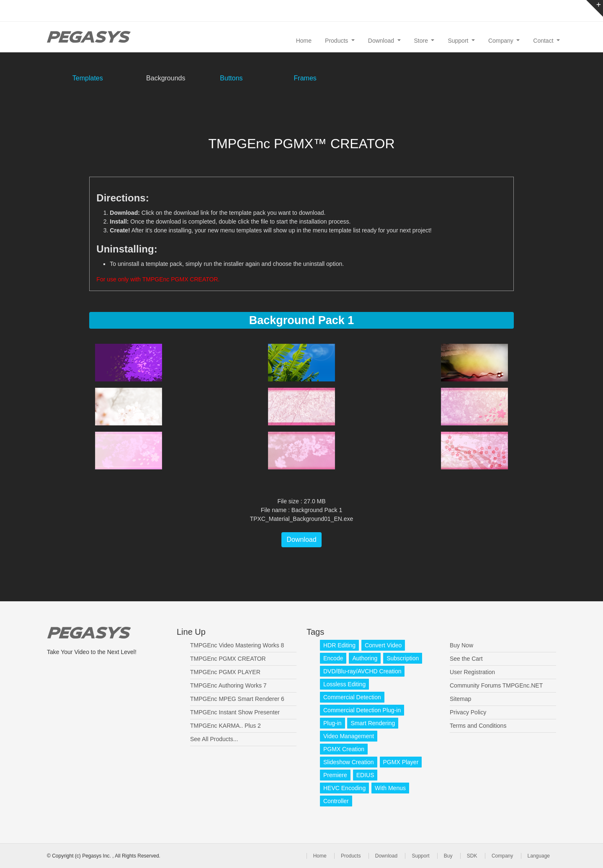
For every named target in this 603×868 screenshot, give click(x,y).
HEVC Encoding (344, 788)
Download (301, 540)
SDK (472, 856)
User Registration (472, 672)
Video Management (349, 736)
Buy (448, 856)
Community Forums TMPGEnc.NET (496, 685)
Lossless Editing (344, 684)
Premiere (335, 775)
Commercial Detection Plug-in (362, 710)
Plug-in (332, 723)
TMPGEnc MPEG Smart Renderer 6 (237, 699)
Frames (305, 78)
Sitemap (460, 699)
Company (502, 856)
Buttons (231, 78)
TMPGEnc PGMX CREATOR (228, 659)
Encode (333, 658)
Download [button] (382, 41)
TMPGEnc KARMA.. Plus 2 (225, 726)
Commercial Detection (352, 697)
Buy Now (461, 645)
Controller (336, 801)
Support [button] (459, 41)
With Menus (390, 788)
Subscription (403, 658)
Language (539, 856)
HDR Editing (339, 645)
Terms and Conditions (478, 726)
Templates (88, 78)
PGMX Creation (344, 749)
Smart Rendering (373, 723)
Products (351, 856)
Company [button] (502, 41)
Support (420, 856)
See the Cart (466, 659)
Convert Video (383, 645)
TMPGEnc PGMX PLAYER (225, 672)
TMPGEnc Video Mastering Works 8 (237, 645)
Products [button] (337, 41)
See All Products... (214, 739)
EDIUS (365, 775)
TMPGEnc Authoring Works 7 (228, 685)
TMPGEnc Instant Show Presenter (235, 712)
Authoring (365, 658)
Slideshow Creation (349, 762)
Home (304, 41)
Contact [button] (544, 41)
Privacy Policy (468, 712)
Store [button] (422, 41)
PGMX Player (401, 762)
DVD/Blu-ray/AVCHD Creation (362, 671)
